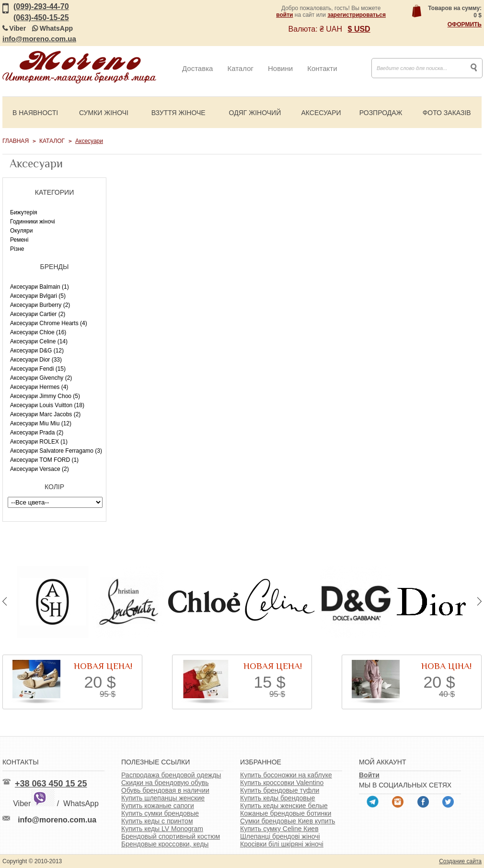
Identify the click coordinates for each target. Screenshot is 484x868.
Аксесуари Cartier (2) (38, 314)
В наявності (35, 113)
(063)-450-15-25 (41, 18)
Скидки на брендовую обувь (165, 783)
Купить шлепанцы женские (163, 798)
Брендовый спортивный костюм (171, 836)
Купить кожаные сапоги (158, 806)
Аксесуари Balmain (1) (40, 287)
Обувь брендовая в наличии (165, 790)
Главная (16, 141)
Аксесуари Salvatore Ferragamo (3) (56, 451)
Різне (17, 249)
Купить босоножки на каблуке (286, 775)
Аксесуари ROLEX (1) (39, 442)
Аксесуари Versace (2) (40, 469)
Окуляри (21, 231)
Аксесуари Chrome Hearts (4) (49, 323)
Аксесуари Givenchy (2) (41, 378)
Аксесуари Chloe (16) (38, 332)
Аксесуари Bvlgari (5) (38, 296)
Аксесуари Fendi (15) (38, 369)
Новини (280, 68)
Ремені (19, 240)
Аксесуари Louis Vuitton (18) (47, 405)
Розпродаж (381, 113)
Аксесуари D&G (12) (37, 351)
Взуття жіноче (179, 113)
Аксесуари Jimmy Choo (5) (45, 396)
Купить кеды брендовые (278, 798)
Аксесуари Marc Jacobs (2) (45, 414)
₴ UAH (331, 29)
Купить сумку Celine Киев (279, 829)
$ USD (359, 29)
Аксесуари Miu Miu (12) (41, 423)
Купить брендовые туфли (280, 790)
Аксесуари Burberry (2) (40, 305)
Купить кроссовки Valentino (282, 783)
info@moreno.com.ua (39, 39)
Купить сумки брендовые (160, 813)
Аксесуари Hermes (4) (39, 387)
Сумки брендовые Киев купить (288, 821)
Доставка (197, 68)
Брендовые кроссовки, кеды (165, 844)
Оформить (465, 24)
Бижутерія (24, 212)
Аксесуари (321, 113)
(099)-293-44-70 (41, 6)
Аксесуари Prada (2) (37, 433)
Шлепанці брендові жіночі (280, 836)
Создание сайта (460, 861)
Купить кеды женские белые (284, 806)
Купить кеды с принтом (157, 821)
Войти (369, 775)
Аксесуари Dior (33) (36, 360)
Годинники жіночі (33, 222)
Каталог (240, 68)
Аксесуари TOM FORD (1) (44, 460)
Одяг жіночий (255, 113)
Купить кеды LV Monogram (162, 829)
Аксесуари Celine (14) (39, 341)
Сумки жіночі (104, 113)
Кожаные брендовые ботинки (286, 813)
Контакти (322, 68)
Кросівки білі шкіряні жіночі (282, 844)
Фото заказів (447, 113)
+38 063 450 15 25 (51, 784)
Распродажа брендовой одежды (171, 775)
